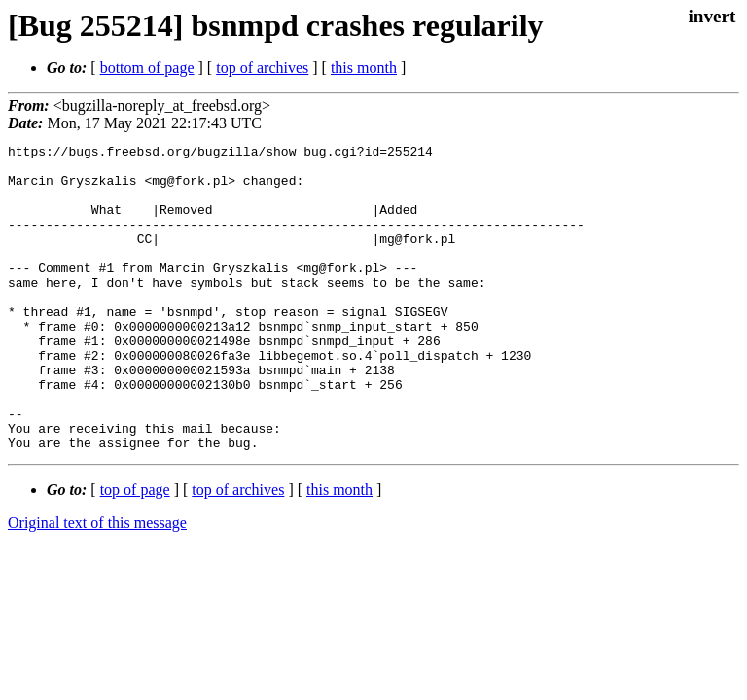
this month (364, 68)
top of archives (262, 68)
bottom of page (147, 68)
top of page (135, 551)
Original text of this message (97, 584)
